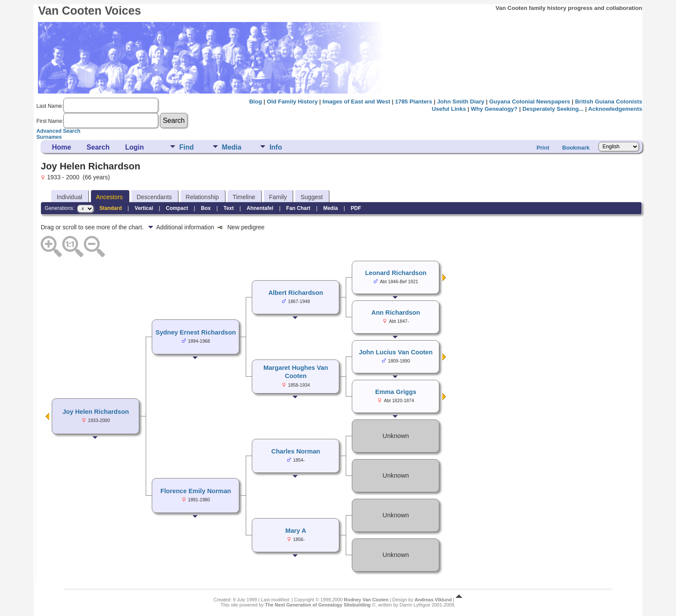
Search (98, 147)
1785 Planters (413, 102)
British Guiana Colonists (609, 102)
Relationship (202, 197)
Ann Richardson (396, 313)
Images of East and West (356, 102)
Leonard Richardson (396, 273)
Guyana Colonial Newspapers (530, 102)
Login (135, 147)
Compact (177, 208)
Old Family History (292, 102)
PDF (356, 208)
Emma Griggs (396, 392)
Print (543, 148)
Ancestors (110, 197)
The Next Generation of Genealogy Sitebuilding (318, 605)
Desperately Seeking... (553, 109)
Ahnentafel (260, 208)
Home (61, 147)
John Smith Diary (461, 102)
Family (278, 197)
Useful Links (449, 109)
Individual (69, 197)
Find (187, 147)
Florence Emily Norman (196, 491)
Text (228, 208)
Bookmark (576, 148)
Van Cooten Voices (89, 11)
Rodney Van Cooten (366, 600)
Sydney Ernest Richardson (196, 332)
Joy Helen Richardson (96, 412)
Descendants (154, 197)
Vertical (144, 208)
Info (276, 147)
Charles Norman (296, 451)
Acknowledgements (615, 109)
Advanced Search (58, 131)
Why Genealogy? (494, 109)
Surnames (49, 137)
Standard (111, 208)
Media (232, 147)
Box (206, 208)
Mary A (296, 531)
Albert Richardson (296, 293)
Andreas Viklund (433, 600)
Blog (256, 102)
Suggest (311, 197)
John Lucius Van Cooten (396, 352)
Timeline (244, 197)
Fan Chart (298, 208)
